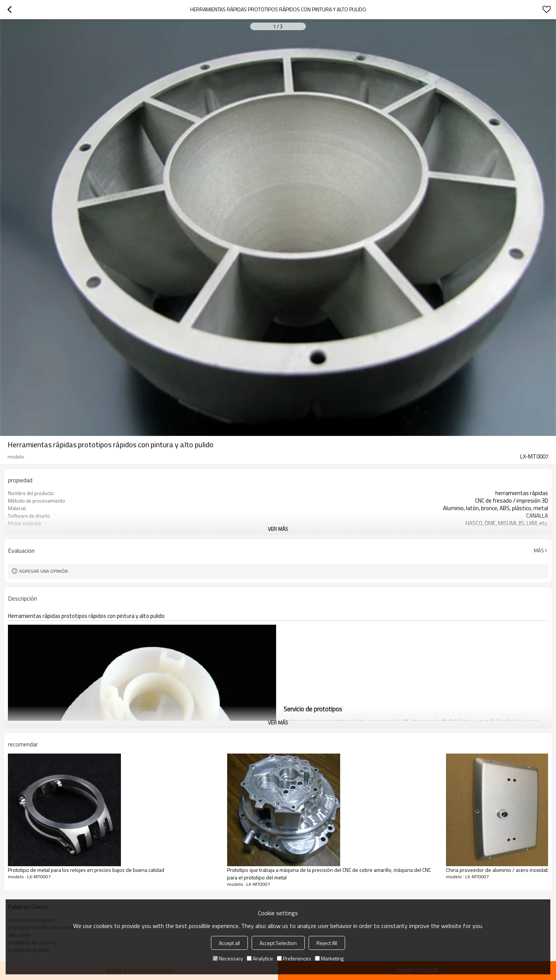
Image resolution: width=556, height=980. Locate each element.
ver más (278, 529)
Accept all (229, 943)
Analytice (260, 958)
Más (539, 550)
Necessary (228, 958)
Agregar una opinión (44, 571)
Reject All (327, 943)
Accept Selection (278, 943)
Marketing (329, 958)
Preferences (294, 958)
